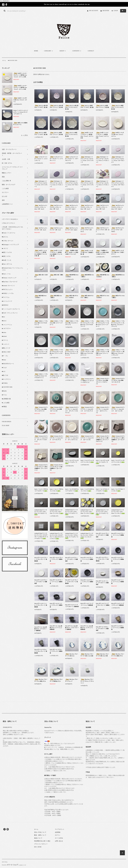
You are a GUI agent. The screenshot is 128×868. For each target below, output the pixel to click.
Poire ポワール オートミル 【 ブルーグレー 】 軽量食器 (41, 605)
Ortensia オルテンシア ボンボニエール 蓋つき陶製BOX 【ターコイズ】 (57, 467)
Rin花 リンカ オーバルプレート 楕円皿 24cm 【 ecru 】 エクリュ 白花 (20, 87)
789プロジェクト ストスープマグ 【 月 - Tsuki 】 (118, 230)
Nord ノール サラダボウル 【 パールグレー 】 (72, 490)
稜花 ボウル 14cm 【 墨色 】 (118, 297)
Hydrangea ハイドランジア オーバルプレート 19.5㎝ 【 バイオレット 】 (102, 160)
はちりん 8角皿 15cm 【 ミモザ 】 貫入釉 (87, 106)
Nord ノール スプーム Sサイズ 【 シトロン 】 (118, 461)
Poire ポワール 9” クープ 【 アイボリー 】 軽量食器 (72, 606)
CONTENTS (77, 51)
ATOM (39, 847)
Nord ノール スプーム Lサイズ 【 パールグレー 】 (72, 462)
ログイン (58, 835)
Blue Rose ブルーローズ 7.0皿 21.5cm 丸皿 (87, 655)
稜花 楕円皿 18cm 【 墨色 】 (87, 276)
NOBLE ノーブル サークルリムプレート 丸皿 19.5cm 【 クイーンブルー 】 (102, 324)
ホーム (4, 60)
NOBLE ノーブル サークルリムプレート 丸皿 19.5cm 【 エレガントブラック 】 (118, 324)
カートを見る (59, 838)
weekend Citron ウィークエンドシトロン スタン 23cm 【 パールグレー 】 (102, 512)
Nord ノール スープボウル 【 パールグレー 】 (41, 490)
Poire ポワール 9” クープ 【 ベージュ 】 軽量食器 (87, 604)
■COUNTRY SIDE (13, 60)
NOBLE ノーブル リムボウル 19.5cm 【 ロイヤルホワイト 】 (41, 376)
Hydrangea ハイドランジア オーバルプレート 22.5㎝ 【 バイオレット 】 (56, 184)
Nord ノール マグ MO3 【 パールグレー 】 (102, 490)
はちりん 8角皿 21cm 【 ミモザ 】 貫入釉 (41, 134)
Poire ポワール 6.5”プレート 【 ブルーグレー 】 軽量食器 (41, 559)
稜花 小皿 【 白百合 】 (41, 276)
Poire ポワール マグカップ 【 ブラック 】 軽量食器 (56, 651)
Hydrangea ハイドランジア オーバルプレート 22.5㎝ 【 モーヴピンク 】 (72, 184)
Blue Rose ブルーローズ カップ (72, 680)
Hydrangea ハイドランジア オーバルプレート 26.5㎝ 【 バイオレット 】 (102, 184)
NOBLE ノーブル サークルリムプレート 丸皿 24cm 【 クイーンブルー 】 (56, 352)
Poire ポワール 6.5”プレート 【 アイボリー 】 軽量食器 (102, 535)
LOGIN (116, 11)
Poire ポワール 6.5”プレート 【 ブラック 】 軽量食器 (56, 559)
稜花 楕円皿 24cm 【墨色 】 (118, 276)
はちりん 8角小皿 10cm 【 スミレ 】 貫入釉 (56, 106)
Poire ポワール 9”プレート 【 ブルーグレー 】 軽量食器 (102, 559)
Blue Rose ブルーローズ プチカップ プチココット (87, 681)
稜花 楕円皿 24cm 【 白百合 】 (102, 276)
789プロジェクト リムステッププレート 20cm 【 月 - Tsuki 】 (72, 207)
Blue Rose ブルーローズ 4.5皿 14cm (72, 655)
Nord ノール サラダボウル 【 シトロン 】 (87, 490)
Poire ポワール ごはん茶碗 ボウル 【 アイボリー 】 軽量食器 (41, 629)
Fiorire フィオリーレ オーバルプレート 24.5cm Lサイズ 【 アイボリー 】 (21, 112)
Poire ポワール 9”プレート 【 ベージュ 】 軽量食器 (87, 559)
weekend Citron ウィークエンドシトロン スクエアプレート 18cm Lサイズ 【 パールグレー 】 (41, 536)
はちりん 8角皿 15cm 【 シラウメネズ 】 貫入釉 (118, 107)
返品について (38, 838)
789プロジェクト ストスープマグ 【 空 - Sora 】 (87, 230)
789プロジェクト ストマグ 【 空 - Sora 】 (41, 229)
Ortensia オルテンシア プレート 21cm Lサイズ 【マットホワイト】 (72, 438)
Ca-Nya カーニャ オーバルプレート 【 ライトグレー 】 (41, 159)
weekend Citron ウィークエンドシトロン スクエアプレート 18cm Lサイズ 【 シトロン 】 (56, 536)
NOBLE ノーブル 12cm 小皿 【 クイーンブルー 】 (56, 323)
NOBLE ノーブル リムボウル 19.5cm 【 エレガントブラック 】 (72, 376)
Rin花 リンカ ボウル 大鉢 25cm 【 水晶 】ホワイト (118, 252)
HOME (36, 51)
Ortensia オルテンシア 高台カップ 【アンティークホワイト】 (87, 381)
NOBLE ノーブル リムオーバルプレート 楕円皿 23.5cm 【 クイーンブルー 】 (102, 352)
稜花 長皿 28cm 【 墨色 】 (56, 297)
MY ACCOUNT (94, 11)
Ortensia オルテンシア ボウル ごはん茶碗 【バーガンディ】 (118, 380)
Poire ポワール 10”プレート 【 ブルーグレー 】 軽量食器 (72, 582)
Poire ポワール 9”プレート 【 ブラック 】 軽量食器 (118, 559)
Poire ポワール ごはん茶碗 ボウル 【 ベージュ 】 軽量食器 (56, 628)
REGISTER (106, 11)
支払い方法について (40, 832)
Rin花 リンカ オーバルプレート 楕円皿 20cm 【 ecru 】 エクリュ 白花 (20, 75)
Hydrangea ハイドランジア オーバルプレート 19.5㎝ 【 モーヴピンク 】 (118, 160)
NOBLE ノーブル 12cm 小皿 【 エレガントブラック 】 (72, 323)
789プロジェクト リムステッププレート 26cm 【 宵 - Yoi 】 (102, 207)
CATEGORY (49, 51)
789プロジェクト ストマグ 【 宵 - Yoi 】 (56, 229)
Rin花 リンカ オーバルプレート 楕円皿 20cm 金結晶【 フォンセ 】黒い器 (41, 253)
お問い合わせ (59, 841)
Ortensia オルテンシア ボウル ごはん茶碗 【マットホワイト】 (41, 409)
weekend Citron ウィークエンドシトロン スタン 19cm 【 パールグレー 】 (71, 512)
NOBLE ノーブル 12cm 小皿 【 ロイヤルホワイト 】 (41, 323)
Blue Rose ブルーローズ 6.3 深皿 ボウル (41, 680)
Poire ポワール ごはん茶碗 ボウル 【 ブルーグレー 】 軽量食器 (72, 628)
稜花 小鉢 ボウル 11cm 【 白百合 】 (72, 297)
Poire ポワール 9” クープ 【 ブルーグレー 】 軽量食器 (103, 605)
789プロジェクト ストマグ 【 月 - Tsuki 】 (72, 229)
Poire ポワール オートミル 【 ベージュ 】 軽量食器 (118, 582)
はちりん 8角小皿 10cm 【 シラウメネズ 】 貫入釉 (72, 107)
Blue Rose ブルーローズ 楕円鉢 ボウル (56, 680)
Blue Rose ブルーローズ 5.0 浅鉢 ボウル (118, 655)
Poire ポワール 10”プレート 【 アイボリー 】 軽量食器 (41, 582)
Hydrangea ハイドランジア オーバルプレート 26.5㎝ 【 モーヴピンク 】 (118, 184)
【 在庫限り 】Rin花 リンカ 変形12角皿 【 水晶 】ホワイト (102, 252)
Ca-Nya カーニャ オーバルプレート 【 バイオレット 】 (56, 159)
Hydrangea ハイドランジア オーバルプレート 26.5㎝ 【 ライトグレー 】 (87, 184)
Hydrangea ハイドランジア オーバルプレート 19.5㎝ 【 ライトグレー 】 (87, 160)
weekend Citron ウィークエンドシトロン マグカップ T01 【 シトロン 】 (87, 536)
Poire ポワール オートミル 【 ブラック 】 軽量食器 (56, 605)
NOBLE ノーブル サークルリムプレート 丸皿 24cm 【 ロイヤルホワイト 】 (41, 352)
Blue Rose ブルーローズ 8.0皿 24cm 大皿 (102, 655)
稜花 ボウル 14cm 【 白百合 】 (102, 297)
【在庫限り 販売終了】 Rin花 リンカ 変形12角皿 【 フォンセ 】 (72, 252)
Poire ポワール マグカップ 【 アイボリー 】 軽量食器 (102, 629)
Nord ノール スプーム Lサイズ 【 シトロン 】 (87, 461)
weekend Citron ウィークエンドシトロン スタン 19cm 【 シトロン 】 (87, 512)
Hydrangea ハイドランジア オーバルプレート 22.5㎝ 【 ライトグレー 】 (41, 184)
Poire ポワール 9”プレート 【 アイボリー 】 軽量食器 (71, 559)
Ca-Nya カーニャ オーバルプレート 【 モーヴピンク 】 (72, 159)
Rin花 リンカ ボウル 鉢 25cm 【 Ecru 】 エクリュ (20, 100)
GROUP (63, 51)
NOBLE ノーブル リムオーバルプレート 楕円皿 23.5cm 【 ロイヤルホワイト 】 (87, 352)
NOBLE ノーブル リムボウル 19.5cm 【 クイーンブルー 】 (56, 376)
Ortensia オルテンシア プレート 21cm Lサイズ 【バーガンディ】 (57, 438)
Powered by (14, 865)
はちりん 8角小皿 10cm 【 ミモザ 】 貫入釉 (41, 106)
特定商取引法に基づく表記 (42, 841)
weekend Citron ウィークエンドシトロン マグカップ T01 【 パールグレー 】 (72, 536)
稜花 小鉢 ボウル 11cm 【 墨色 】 (87, 297)
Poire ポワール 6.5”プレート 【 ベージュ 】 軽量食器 (118, 535)
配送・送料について (40, 835)
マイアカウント (60, 829)
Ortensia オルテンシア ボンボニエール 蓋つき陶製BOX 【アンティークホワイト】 (103, 439)
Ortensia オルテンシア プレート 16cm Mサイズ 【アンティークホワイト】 (72, 410)
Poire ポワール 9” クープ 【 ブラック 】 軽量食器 (118, 604)
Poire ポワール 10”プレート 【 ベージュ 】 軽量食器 (56, 582)
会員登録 (58, 832)
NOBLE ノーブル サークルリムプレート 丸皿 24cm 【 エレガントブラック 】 (72, 352)
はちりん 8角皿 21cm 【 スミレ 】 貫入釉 (56, 134)
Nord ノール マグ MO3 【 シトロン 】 (118, 490)
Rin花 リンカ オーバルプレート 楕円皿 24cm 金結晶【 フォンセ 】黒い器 (56, 253)
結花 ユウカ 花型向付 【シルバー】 (20, 124)
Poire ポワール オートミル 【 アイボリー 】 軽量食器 (102, 583)
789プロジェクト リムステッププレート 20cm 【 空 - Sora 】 (41, 207)
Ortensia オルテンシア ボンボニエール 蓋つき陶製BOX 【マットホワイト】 (41, 467)
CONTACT (91, 51)
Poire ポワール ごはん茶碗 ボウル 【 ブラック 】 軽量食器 (87, 628)
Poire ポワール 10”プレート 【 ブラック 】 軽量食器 (87, 582)
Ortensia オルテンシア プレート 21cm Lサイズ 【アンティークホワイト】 (41, 439)
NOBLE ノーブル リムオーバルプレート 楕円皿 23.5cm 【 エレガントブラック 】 (118, 352)
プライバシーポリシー (41, 844)
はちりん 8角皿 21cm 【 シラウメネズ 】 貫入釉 (71, 134)
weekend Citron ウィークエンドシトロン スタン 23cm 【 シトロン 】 (118, 512)
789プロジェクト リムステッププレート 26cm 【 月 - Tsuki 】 (118, 207)
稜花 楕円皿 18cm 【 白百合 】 (72, 276)
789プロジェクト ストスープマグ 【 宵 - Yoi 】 (103, 230)
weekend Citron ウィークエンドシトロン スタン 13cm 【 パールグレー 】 (41, 512)
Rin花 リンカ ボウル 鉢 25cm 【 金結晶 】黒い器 (87, 252)
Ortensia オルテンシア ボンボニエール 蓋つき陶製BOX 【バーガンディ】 (118, 439)
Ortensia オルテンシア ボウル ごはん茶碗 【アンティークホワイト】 (103, 381)
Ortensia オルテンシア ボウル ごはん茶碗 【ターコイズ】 (57, 409)
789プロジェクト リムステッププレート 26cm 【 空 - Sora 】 (87, 207)
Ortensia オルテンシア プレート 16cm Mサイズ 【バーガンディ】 (87, 409)
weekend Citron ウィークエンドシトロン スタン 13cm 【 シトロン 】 (56, 512)
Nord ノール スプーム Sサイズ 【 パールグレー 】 (102, 462)
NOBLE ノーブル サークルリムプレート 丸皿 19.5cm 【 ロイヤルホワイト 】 (87, 324)
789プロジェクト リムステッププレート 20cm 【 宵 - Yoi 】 (56, 207)
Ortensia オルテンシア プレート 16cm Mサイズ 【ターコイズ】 (118, 409)
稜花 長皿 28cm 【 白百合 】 (40, 297)
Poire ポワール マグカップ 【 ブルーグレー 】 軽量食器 (41, 651)
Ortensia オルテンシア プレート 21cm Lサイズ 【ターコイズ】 (87, 438)
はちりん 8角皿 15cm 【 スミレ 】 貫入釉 (102, 106)
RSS (35, 847)
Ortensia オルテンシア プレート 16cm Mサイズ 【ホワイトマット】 (103, 410)
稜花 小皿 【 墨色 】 (56, 276)
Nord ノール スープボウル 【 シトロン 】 (57, 490)
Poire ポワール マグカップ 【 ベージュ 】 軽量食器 (118, 628)
